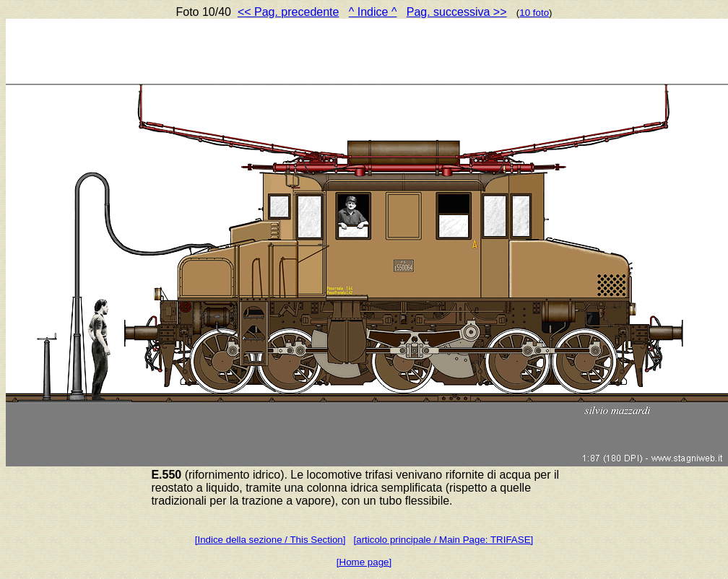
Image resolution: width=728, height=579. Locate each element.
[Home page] (364, 562)
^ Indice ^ (373, 12)
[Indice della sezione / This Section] (270, 540)
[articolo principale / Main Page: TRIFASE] (444, 540)
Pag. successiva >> (457, 12)
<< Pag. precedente (289, 12)
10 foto (534, 13)
